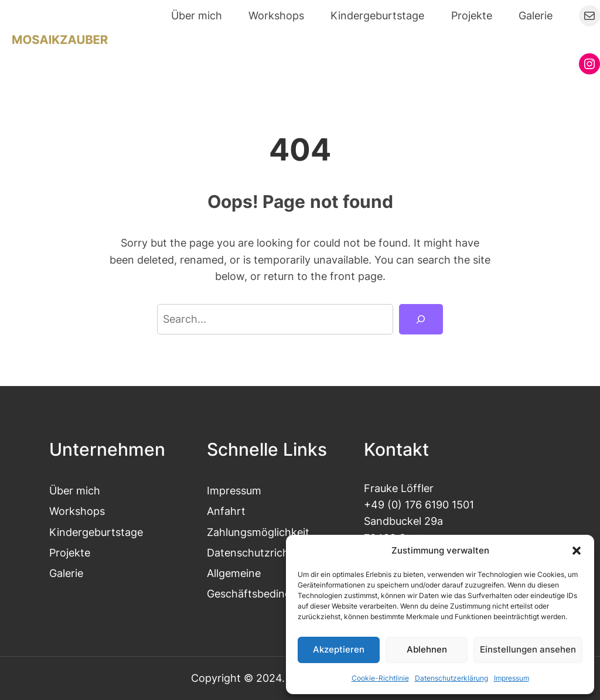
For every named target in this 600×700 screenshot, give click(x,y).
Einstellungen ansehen (528, 649)
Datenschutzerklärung (451, 678)
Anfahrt (226, 511)
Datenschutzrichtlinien (263, 553)
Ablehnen (427, 649)
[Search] (421, 319)
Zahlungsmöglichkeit (258, 532)
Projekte (70, 553)
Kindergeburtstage (96, 532)
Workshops (77, 511)
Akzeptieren (339, 649)
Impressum (512, 678)
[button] (577, 551)
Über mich (75, 491)
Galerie (66, 573)
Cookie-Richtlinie (380, 678)
